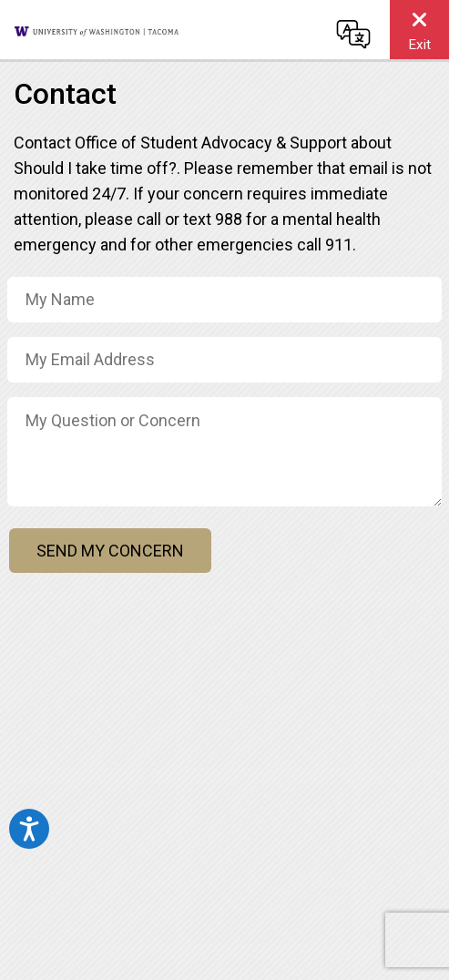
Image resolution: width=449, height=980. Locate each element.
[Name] (224, 300)
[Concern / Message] (224, 452)
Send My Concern (110, 551)
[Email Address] (224, 360)
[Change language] (353, 34)
